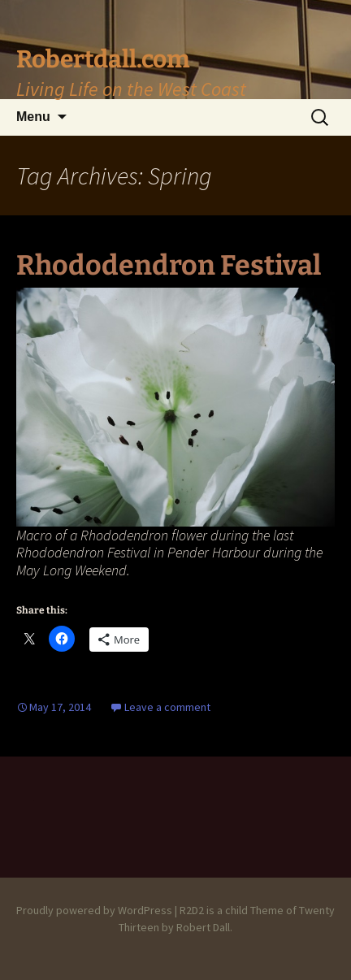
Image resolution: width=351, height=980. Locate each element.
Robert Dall (203, 927)
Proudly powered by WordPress (94, 910)
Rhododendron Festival (169, 265)
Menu (33, 117)
